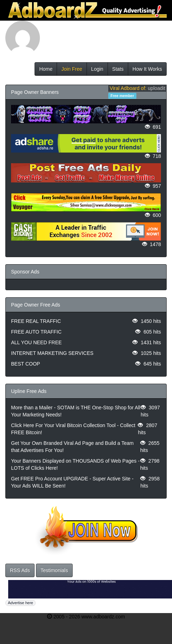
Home (46, 69)
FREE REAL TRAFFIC (36, 321)
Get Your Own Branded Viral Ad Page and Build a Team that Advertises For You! (72, 447)
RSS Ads (20, 570)
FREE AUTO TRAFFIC (36, 332)
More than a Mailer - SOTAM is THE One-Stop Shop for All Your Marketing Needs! (76, 411)
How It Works (147, 69)
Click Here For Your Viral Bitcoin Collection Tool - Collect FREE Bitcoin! (73, 429)
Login (97, 69)
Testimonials (54, 570)
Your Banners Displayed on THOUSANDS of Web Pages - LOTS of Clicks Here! (75, 464)
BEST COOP (25, 364)
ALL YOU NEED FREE (36, 342)
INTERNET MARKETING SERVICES (52, 353)
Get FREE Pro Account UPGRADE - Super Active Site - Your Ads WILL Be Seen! (72, 482)
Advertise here (20, 603)
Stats (118, 69)
